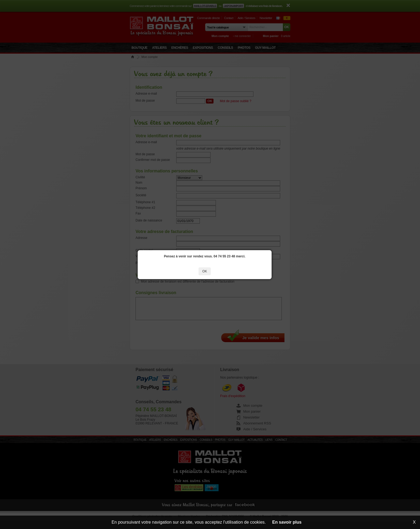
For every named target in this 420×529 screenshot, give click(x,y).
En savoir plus (287, 522)
